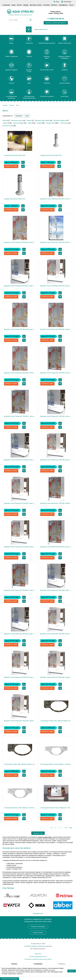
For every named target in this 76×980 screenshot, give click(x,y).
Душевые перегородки (42, 120)
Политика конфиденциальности (38, 957)
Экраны (29, 120)
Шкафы (39, 123)
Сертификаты (63, 5)
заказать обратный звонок (56, 23)
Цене (27, 116)
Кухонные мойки (8, 126)
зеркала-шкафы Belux (45, 837)
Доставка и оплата (36, 5)
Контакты (54, 5)
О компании (6, 5)
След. (70, 828)
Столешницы (64, 123)
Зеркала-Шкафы (18, 123)
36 (66, 828)
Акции (13, 5)
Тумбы (30, 123)
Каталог (19, 5)
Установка (46, 5)
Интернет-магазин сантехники (35, 946)
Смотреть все (38, 913)
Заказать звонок (38, 932)
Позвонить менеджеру (38, 927)
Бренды (26, 5)
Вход (57, 2)
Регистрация (67, 2)
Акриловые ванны (17, 120)
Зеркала (5, 123)
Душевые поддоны (60, 120)
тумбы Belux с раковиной (15, 864)
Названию (19, 116)
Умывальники (50, 123)
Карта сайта (38, 954)
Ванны (5, 120)
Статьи (71, 5)
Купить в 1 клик (11, 166)
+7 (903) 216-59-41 (56, 19)
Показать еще (38, 833)
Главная (5, 105)
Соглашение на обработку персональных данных (38, 959)
